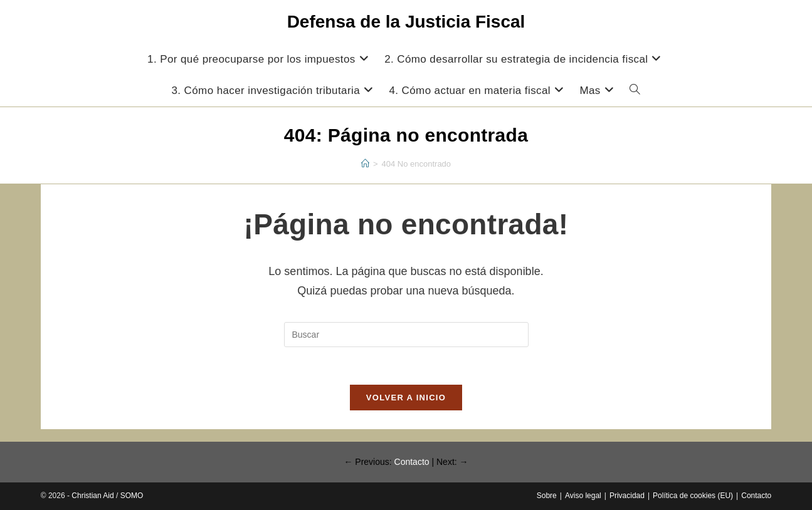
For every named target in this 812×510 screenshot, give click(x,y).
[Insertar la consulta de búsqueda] (406, 335)
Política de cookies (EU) (693, 496)
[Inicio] (365, 164)
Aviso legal (583, 496)
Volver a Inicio (406, 398)
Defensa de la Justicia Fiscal (406, 22)
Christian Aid (92, 496)
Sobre (547, 496)
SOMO (132, 496)
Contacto (412, 462)
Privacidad (627, 496)
